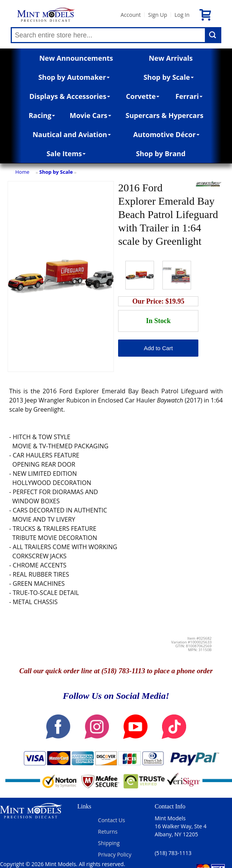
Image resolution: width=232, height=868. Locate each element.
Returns (108, 832)
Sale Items (66, 154)
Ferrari (189, 96)
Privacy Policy (114, 854)
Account (131, 15)
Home (22, 172)
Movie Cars (90, 115)
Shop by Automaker (74, 77)
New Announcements (76, 58)
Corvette (143, 96)
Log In (182, 15)
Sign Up (157, 15)
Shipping (109, 843)
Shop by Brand (161, 154)
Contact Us (111, 820)
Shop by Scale (168, 77)
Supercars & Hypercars (165, 115)
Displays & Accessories (70, 96)
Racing (42, 115)
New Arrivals (171, 58)
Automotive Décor (166, 134)
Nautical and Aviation (72, 134)
